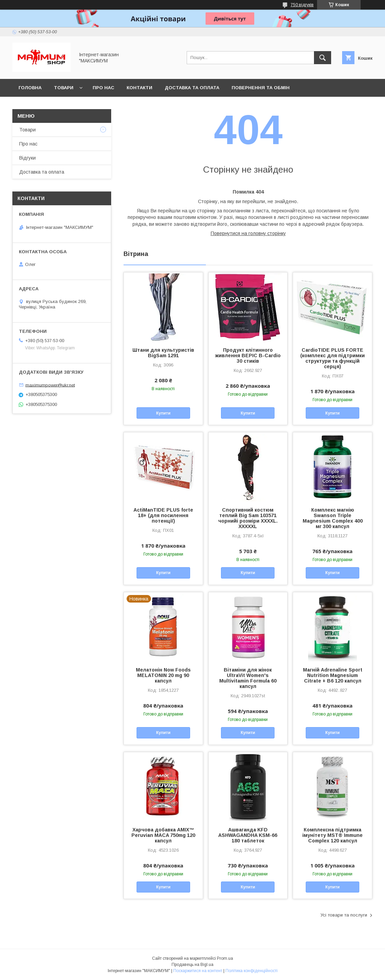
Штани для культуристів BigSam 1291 (163, 353)
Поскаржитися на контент (198, 971)
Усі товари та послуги (344, 915)
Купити (163, 413)
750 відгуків (302, 5)
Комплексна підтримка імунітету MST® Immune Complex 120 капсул (332, 835)
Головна (30, 88)
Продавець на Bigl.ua (192, 965)
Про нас (103, 88)
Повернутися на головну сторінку (248, 233)
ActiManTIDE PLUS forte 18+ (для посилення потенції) (163, 515)
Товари (64, 88)
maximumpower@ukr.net (50, 385)
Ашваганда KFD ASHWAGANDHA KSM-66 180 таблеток (248, 835)
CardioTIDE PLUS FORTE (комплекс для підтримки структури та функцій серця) (332, 358)
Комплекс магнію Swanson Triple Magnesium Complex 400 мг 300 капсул (333, 518)
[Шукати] (323, 58)
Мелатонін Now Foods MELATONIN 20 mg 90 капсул (163, 675)
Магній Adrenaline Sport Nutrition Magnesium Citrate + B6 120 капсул (333, 675)
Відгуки (27, 158)
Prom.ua (225, 958)
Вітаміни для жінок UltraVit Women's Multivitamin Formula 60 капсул (248, 678)
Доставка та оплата (192, 88)
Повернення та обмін (261, 88)
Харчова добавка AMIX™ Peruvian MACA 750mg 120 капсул (163, 835)
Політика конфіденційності (252, 971)
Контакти (139, 88)
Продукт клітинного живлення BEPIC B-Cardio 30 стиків (248, 355)
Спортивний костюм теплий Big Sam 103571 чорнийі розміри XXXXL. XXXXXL (248, 518)
